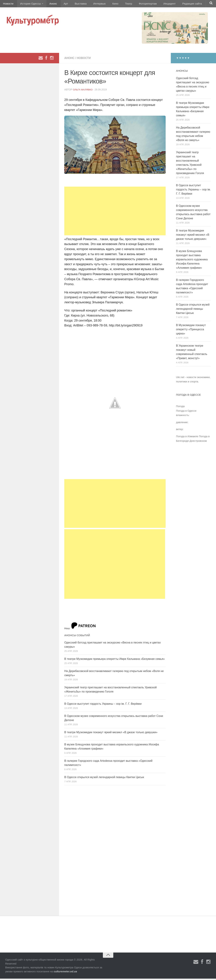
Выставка (75, 4)
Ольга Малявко (83, 91)
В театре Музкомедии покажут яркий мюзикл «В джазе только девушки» (111, 734)
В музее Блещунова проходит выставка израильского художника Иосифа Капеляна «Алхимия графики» (192, 261)
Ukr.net (180, 379)
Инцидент (157, 4)
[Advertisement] (115, 212)
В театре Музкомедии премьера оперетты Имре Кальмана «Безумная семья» (115, 660)
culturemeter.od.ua (65, 973)
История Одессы (29, 4)
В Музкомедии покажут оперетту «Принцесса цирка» (191, 331)
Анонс (51, 4)
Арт (62, 4)
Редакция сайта (179, 4)
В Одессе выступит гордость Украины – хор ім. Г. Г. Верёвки (103, 705)
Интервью (93, 4)
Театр (119, 4)
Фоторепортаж (137, 4)
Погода (180, 408)
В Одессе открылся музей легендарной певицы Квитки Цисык (104, 779)
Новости (8, 4)
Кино (107, 4)
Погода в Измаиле (187, 438)
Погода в (186, 412)
